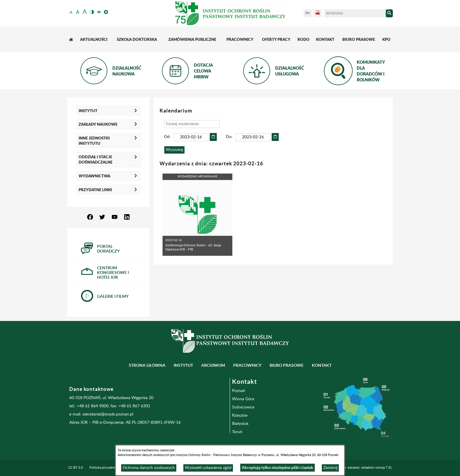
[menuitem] (72, 39)
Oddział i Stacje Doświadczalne (95, 159)
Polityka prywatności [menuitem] (104, 468)
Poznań (239, 391)
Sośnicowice (243, 407)
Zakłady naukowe (98, 124)
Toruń (237, 432)
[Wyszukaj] (355, 13)
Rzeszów (240, 416)
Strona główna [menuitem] (147, 365)
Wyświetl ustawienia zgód (208, 468)
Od (167, 137)
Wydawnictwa (94, 176)
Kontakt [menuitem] (322, 365)
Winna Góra (243, 399)
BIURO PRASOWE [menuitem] (287, 365)
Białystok (240, 424)
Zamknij (330, 468)
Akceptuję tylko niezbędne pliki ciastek (278, 467)
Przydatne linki (95, 190)
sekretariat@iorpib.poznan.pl (108, 414)
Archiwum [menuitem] (213, 365)
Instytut (88, 111)
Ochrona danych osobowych (149, 468)
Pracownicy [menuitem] (247, 365)
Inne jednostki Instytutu (94, 141)
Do (229, 137)
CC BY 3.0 (76, 468)
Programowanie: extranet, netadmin (358, 468)
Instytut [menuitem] (183, 365)
